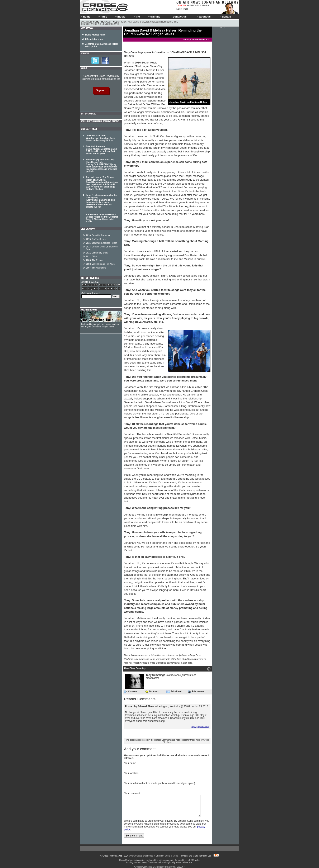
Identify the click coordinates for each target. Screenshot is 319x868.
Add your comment (140, 749)
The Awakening (96, 268)
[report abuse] (203, 727)
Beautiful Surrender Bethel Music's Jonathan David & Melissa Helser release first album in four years (101, 150)
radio (103, 17)
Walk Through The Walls (100, 264)
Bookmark (152, 691)
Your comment (132, 793)
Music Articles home (95, 35)
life (137, 17)
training (154, 17)
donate (225, 17)
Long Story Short (97, 253)
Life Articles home (94, 39)
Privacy (183, 856)
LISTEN (181, 5)
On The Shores (96, 239)
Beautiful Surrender (98, 235)
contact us (179, 17)
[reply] (194, 727)
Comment (130, 692)
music (120, 17)
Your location (131, 773)
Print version (196, 692)
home (86, 17)
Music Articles (110, 22)
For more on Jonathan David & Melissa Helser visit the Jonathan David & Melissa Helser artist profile (102, 218)
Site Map (193, 856)
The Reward (95, 260)
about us (204, 17)
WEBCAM (193, 5)
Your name (130, 763)
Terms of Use (205, 856)
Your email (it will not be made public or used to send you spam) (159, 783)
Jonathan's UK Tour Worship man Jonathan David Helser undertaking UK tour (101, 138)
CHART (205, 5)
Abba (91, 257)
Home (96, 22)
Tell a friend (174, 692)
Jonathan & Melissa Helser (101, 243)
